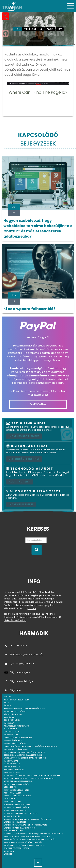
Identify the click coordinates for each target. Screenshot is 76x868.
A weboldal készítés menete (17, 805)
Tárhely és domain (13, 714)
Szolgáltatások (11, 735)
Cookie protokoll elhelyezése (18, 738)
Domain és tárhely (13, 741)
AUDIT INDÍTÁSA (20, 482)
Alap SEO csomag (12, 773)
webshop (8, 854)
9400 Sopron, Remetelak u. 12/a (24, 655)
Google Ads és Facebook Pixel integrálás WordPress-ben (31, 746)
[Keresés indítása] (36, 550)
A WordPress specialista (15, 810)
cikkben (32, 608)
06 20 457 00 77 (16, 646)
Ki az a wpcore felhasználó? (29, 309)
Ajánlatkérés (11, 729)
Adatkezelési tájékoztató (16, 726)
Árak (6, 703)
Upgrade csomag (12, 767)
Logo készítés (10, 787)
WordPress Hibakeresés (15, 822)
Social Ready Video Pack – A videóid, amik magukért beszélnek (33, 834)
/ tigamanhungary (17, 672)
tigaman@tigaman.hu (19, 663)
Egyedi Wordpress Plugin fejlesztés (21, 813)
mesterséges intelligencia (17, 700)
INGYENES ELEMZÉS (21, 504)
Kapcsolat (9, 723)
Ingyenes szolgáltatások (16, 749)
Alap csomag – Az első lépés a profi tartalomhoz (27, 837)
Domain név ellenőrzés (15, 743)
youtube (8, 697)
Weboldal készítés (12, 802)
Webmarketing (11, 799)
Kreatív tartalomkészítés (16, 784)
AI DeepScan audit (12, 793)
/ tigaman (12, 690)
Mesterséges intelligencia (17, 790)
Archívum (9, 717)
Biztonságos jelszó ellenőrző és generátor (25, 752)
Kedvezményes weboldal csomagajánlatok (25, 709)
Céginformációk (12, 720)
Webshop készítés (12, 816)
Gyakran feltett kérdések (17, 848)
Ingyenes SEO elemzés (24, 436)
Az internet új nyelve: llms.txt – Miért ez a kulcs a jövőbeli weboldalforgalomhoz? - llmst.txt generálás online (32, 777)
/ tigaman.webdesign (18, 681)
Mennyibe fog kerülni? (15, 711)
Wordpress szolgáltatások (17, 808)
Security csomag (12, 764)
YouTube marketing (13, 831)
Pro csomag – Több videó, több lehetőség (23, 843)
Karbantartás (11, 761)
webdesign (9, 851)
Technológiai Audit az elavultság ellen (23, 755)
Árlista (7, 706)
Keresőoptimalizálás (14, 770)
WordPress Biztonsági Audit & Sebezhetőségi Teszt (27, 819)
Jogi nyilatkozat (12, 732)
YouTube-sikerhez (14, 605)
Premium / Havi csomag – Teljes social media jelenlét (29, 840)
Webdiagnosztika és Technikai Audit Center (25, 758)
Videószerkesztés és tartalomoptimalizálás (25, 845)
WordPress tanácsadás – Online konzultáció (26, 825)
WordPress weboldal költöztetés (20, 828)
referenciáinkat (27, 614)
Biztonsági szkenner (24, 459)
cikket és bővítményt (15, 620)
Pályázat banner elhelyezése (18, 796)
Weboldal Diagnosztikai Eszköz (19, 781)
